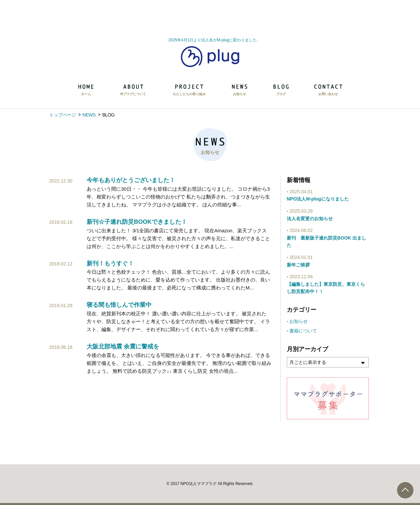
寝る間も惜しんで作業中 (119, 305)
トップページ (63, 115)
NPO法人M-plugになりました (318, 199)
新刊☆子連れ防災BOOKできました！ (137, 222)
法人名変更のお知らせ (310, 219)
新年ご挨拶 (298, 265)
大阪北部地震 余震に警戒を (123, 347)
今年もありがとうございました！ (131, 180)
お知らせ (299, 321)
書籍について (303, 331)
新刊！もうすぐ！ (110, 263)
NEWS (89, 115)
